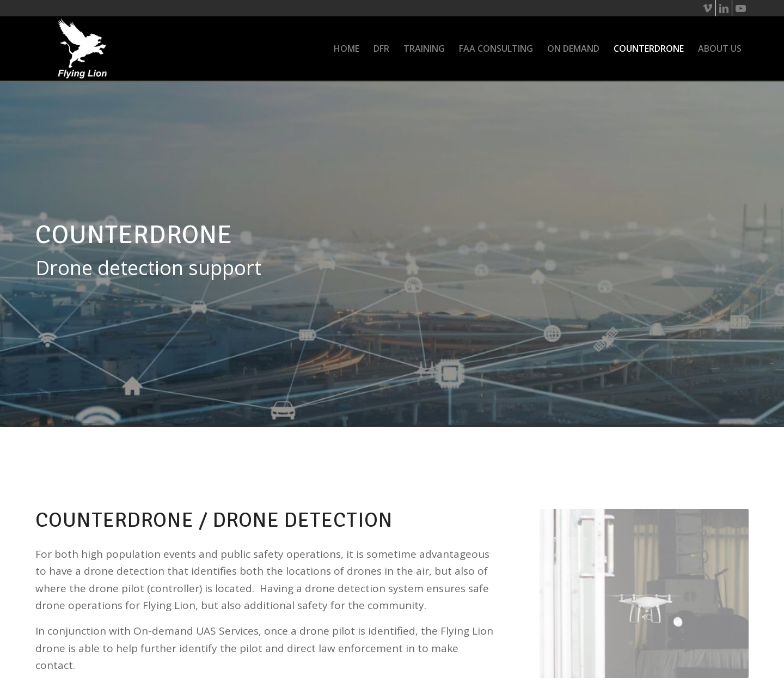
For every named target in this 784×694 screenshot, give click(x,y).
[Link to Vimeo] (708, 8)
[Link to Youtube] (740, 8)
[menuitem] (347, 48)
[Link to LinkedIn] (724, 8)
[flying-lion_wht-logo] (82, 48)
